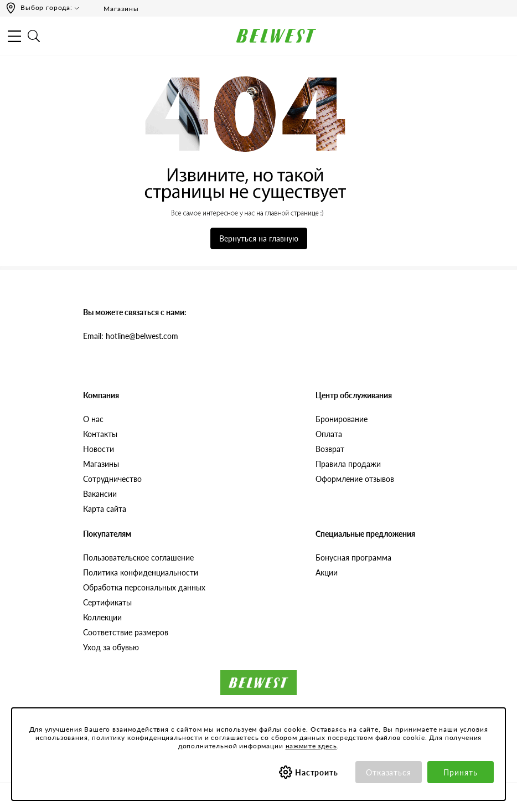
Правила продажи (348, 464)
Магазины (113, 8)
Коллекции (102, 617)
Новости (99, 449)
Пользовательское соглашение (138, 557)
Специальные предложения (365, 534)
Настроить (317, 772)
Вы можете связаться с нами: (135, 312)
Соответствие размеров (126, 632)
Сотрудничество (112, 479)
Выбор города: (46, 7)
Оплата (329, 434)
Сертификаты (107, 602)
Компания (101, 395)
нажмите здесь (311, 746)
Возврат (330, 449)
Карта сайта (105, 509)
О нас (93, 419)
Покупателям (107, 534)
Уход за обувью (111, 647)
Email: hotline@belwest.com (131, 336)
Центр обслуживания (354, 395)
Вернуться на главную (259, 238)
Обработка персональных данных (144, 587)
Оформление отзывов (355, 479)
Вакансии (100, 494)
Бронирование (342, 419)
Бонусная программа (353, 557)
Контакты (100, 434)
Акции (327, 572)
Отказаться (389, 772)
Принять (461, 772)
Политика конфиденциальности (141, 572)
